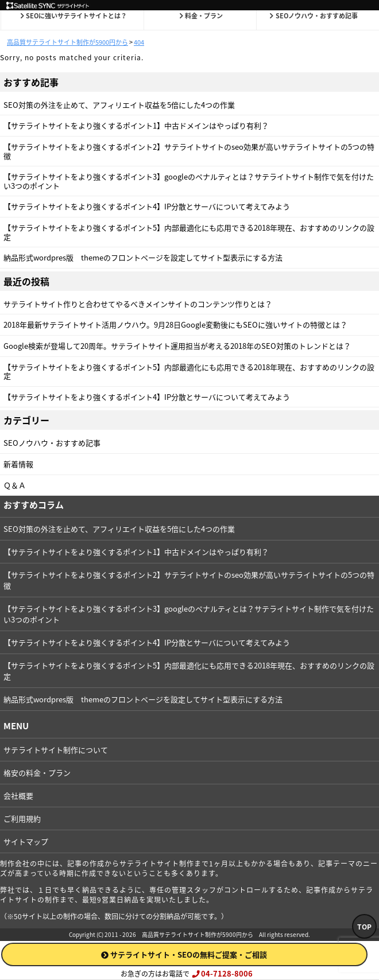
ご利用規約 (22, 818)
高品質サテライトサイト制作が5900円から (198, 934)
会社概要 (18, 796)
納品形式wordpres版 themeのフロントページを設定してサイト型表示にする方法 (143, 257)
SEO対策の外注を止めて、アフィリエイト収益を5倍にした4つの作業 (119, 105)
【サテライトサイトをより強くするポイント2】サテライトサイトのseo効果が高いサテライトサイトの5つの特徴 (189, 151)
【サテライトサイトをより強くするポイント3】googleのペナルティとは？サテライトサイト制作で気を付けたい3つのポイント (189, 181)
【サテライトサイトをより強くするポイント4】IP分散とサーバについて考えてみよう (147, 206)
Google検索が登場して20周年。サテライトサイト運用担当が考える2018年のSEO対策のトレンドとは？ (177, 346)
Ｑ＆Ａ (15, 485)
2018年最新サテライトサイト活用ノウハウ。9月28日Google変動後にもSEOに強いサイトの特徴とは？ (175, 324)
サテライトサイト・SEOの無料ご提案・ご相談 (184, 954)
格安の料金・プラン (37, 773)
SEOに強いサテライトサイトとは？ (73, 16)
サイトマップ (26, 841)
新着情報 (18, 464)
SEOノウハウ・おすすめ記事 (313, 16)
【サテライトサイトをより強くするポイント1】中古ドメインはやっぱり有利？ (136, 125)
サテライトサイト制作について (56, 750)
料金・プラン (200, 16)
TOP (364, 927)
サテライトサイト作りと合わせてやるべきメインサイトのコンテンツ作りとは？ (138, 304)
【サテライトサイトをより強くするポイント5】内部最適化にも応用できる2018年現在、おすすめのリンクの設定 (189, 232)
